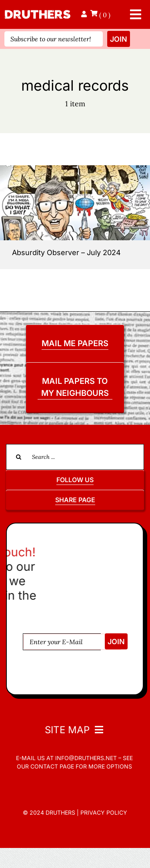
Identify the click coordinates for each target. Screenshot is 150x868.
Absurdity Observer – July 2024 (66, 252)
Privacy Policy (104, 812)
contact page (52, 766)
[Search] (19, 457)
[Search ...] (75, 457)
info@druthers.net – (87, 758)
